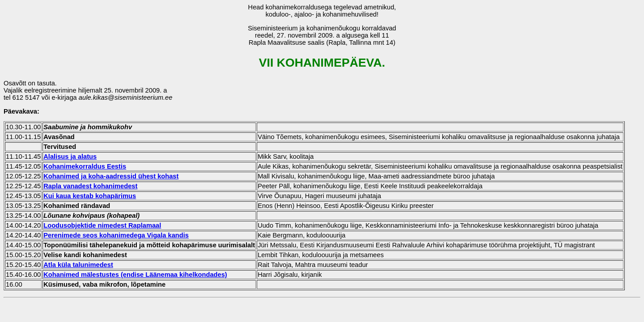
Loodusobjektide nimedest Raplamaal (102, 225)
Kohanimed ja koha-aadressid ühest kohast (111, 176)
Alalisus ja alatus (70, 157)
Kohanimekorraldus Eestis (85, 166)
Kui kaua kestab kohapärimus (90, 196)
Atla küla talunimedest (78, 265)
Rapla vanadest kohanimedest (90, 186)
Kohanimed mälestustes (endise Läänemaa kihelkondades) (135, 275)
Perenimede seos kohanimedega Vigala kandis (116, 235)
